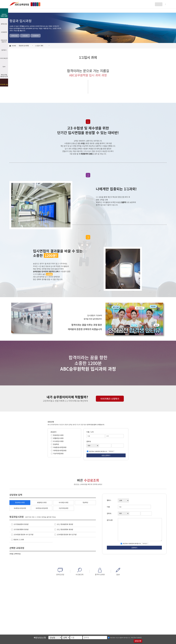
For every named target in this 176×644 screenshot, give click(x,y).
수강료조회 (36, 36)
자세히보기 (111, 451)
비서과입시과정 (58, 441)
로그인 (158, 4)
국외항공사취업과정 (60, 450)
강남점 (35, 4)
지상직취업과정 (58, 453)
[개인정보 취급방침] (136, 637)
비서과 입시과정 (92, 10)
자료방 (115, 10)
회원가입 (164, 4)
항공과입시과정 (58, 435)
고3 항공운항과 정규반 (21, 524)
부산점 (69, 4)
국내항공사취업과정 (60, 447)
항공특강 (56, 444)
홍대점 (43, 4)
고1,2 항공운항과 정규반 (65, 524)
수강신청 (25, 36)
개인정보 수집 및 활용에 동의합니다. (120, 638)
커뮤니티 (139, 10)
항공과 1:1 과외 (19, 540)
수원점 (61, 4)
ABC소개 (21, 10)
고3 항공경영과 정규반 (21, 529)
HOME (14, 46)
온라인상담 (14, 36)
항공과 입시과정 (45, 10)
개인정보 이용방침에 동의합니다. (98, 451)
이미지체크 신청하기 (110, 399)
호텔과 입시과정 (68, 10)
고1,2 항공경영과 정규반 (65, 529)
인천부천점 (52, 4)
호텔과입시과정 (58, 438)
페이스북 (161, 11)
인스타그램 (165, 11)
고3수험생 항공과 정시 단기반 (67, 534)
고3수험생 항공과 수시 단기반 (23, 534)
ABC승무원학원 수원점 (19, 4)
